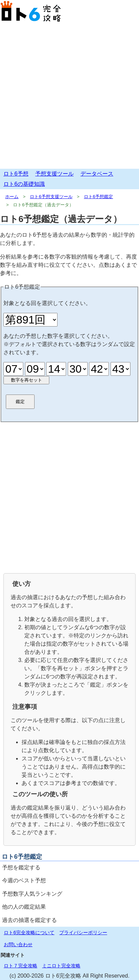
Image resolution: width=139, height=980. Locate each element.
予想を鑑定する (21, 867)
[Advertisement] (69, 96)
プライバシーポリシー (83, 933)
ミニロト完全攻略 (61, 966)
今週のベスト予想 (24, 880)
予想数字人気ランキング (32, 894)
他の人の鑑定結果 (24, 907)
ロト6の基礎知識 (24, 184)
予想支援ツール (54, 174)
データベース (97, 174)
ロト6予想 (16, 174)
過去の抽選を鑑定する (29, 920)
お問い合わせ (18, 944)
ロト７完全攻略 (21, 966)
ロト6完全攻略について (29, 933)
